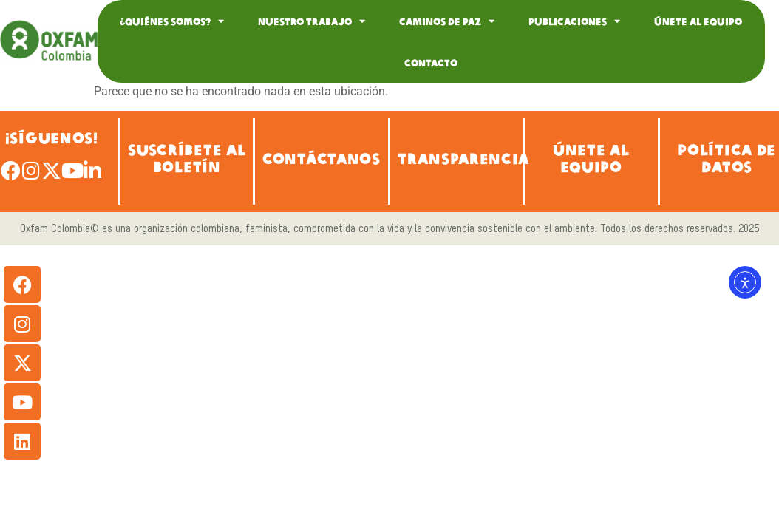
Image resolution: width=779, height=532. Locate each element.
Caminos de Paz (447, 21)
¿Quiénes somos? (172, 21)
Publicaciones (574, 21)
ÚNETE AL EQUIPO (591, 157)
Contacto (431, 62)
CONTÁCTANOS (322, 158)
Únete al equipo (698, 21)
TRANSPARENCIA (463, 158)
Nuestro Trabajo (312, 21)
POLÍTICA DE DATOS (727, 157)
